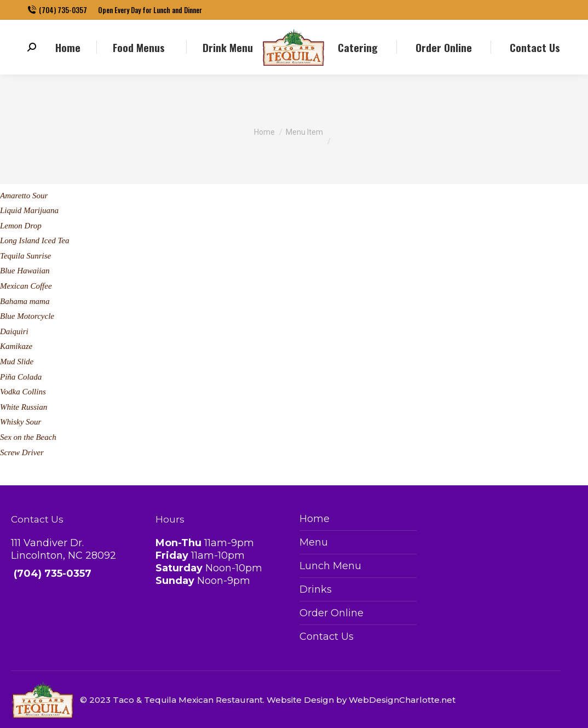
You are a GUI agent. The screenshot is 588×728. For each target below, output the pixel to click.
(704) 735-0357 (57, 10)
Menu (314, 542)
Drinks (316, 589)
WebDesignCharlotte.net (402, 700)
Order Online (332, 613)
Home (315, 519)
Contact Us (327, 637)
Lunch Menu (330, 566)
